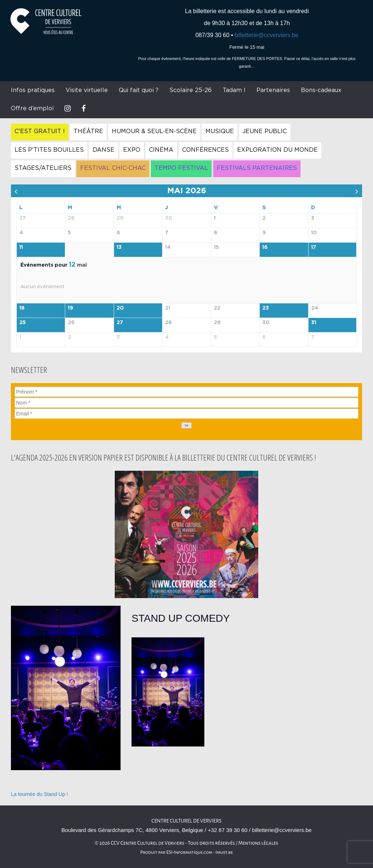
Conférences (205, 150)
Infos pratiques (33, 90)
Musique (220, 131)
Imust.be (224, 852)
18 (22, 308)
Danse (103, 150)
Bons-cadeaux (321, 90)
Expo (132, 150)
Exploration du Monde (277, 150)
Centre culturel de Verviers (186, 821)
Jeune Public (265, 131)
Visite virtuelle (87, 90)
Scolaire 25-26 (191, 90)
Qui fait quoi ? (139, 90)
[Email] (186, 414)
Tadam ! (234, 90)
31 (314, 323)
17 (314, 247)
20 (120, 308)
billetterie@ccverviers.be (266, 35)
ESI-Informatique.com (189, 852)
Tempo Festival (181, 168)
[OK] (186, 425)
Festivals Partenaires (257, 168)
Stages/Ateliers (43, 168)
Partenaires (273, 90)
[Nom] (186, 403)
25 (23, 323)
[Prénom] (186, 392)
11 (21, 247)
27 (120, 323)
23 (266, 308)
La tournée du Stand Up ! (39, 794)
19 (70, 308)
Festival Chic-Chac (113, 168)
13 (119, 247)
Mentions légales (258, 843)
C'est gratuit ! (40, 131)
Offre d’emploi (32, 108)
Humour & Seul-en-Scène (154, 131)
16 (265, 247)
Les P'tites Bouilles (49, 150)
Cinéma (161, 150)
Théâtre (88, 131)
